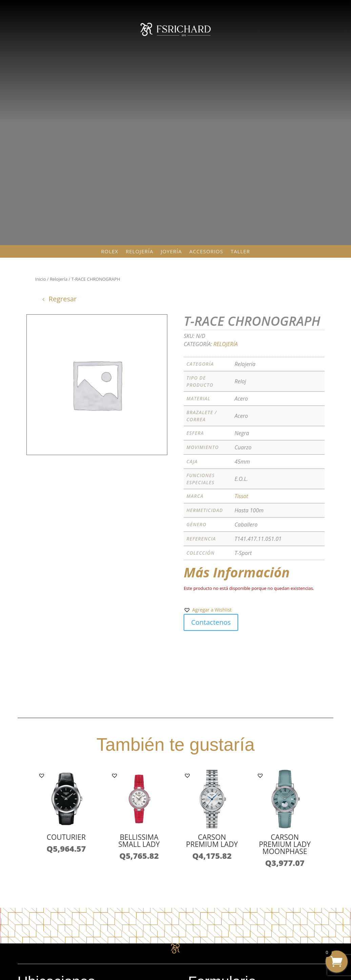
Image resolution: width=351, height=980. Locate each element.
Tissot (241, 496)
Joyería (171, 251)
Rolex (110, 251)
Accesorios (206, 251)
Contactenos (211, 622)
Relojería (139, 251)
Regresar (63, 299)
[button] (208, 610)
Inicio (41, 279)
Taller (240, 251)
